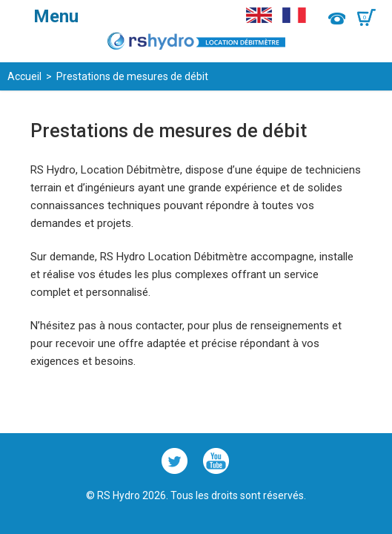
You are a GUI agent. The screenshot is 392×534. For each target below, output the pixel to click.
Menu (56, 16)
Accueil (24, 76)
